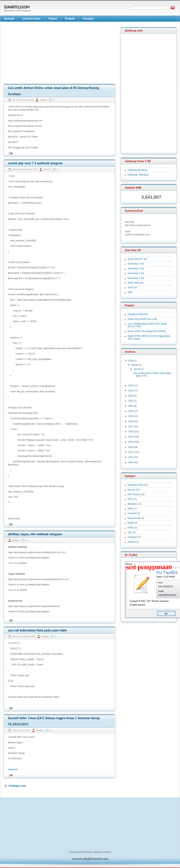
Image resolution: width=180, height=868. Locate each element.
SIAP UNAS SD (135, 283)
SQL (130, 532)
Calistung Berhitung (137, 170)
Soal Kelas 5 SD (136, 278)
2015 (131, 437)
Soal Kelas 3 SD (136, 269)
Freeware (132, 537)
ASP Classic (134, 494)
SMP (130, 292)
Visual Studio (134, 518)
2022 (131, 401)
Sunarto (44, 100)
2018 (131, 421)
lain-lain (131, 490)
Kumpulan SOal (135, 485)
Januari (135, 365)
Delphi (131, 523)
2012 (131, 452)
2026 (131, 361)
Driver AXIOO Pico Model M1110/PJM (147, 331)
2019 (131, 416)
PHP (130, 499)
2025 (131, 386)
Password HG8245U (138, 314)
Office (131, 509)
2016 (131, 432)
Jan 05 (137, 369)
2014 (131, 442)
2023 (131, 396)
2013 (131, 447)
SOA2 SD (132, 288)
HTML (131, 528)
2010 (131, 462)
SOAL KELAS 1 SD (137, 259)
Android (131, 542)
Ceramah (132, 513)
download (13, 769)
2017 (131, 427)
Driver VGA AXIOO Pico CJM (142, 319)
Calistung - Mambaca (138, 175)
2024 (131, 391)
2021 (131, 406)
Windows (132, 504)
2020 (131, 411)
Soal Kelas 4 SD (136, 273)
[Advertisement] (35, 54)
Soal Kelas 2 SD (136, 264)
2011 (131, 457)
